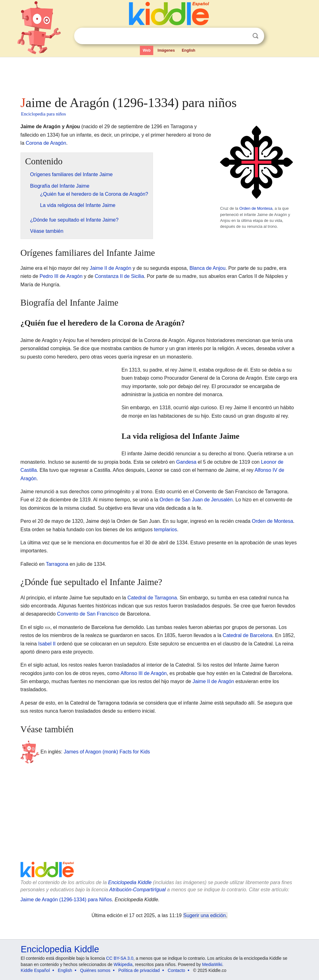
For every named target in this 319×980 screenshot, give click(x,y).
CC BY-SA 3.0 (120, 958)
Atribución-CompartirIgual (138, 890)
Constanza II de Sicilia (119, 276)
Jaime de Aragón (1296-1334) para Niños (66, 900)
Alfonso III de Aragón (144, 673)
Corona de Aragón (46, 143)
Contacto (176, 970)
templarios (165, 530)
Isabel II (47, 644)
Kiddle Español (35, 970)
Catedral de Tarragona (152, 598)
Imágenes (166, 50)
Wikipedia (123, 964)
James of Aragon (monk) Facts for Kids (107, 752)
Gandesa (186, 462)
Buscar (255, 36)
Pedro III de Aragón (61, 276)
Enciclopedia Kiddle (130, 882)
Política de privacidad (139, 970)
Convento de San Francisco (88, 614)
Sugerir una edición (205, 915)
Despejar (243, 36)
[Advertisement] (159, 75)
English (189, 50)
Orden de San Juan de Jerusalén (196, 500)
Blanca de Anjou (207, 268)
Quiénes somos (95, 970)
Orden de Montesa (256, 208)
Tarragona (57, 564)
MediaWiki (212, 964)
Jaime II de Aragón (110, 268)
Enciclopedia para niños (44, 114)
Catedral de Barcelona (248, 635)
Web (147, 50)
